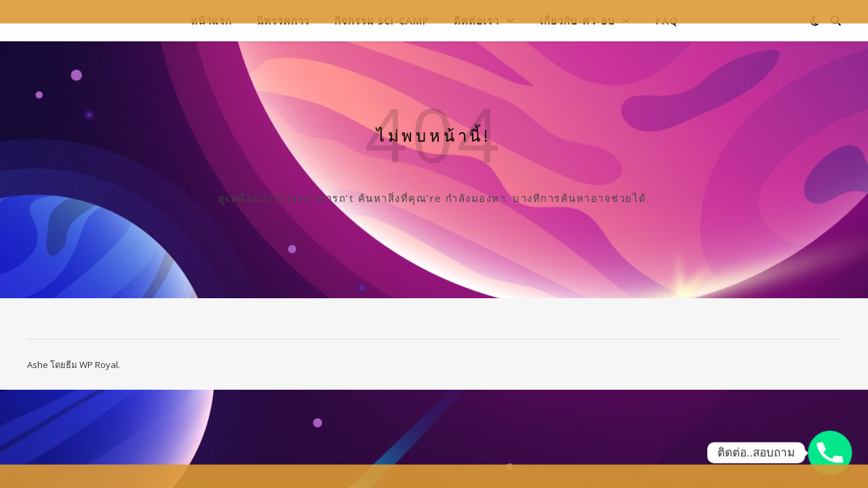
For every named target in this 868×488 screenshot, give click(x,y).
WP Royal (99, 365)
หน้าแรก (211, 20)
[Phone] (830, 453)
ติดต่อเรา (476, 20)
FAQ (667, 20)
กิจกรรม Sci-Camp (382, 20)
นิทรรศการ (283, 20)
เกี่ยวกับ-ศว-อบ (577, 20)
